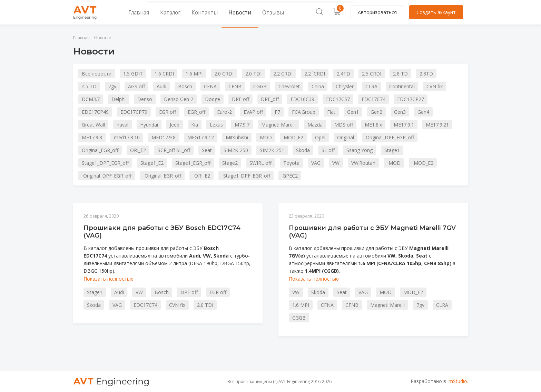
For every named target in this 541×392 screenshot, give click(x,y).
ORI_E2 (138, 150)
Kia (195, 125)
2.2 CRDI (283, 74)
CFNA (210, 86)
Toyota (291, 163)
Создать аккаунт (436, 12)
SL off (328, 150)
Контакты (191, 12)
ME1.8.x (373, 125)
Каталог (161, 12)
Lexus (216, 125)
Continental (402, 86)
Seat (207, 150)
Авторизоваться (377, 12)
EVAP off (253, 112)
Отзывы (249, 12)
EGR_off (196, 112)
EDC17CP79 (134, 112)
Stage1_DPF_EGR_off (105, 163)
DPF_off (270, 99)
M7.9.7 (242, 125)
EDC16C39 (302, 99)
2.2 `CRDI (315, 74)
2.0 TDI (253, 74)
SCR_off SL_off (174, 150)
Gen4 (423, 112)
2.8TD (426, 74)
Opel (320, 137)
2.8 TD (400, 74)
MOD (266, 137)
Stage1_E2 (152, 163)
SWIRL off (260, 163)
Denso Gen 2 (179, 99)
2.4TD (343, 74)
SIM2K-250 (236, 150)
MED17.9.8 (164, 137)
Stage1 (392, 150)
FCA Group (304, 112)
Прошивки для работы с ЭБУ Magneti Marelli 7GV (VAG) (372, 232)
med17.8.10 (127, 137)
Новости (221, 12)
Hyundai (149, 125)
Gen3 (400, 112)
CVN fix (435, 86)
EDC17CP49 (95, 112)
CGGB (260, 86)
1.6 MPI (194, 74)
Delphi (119, 99)
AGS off (136, 86)
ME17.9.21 (437, 125)
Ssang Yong (360, 150)
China (318, 86)
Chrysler (345, 86)
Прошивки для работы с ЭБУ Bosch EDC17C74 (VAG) (162, 232)
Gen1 (353, 112)
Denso (145, 99)
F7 (277, 112)
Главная (134, 12)
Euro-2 (224, 112)
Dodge (213, 99)
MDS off (344, 125)
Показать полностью (109, 279)
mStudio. (458, 381)
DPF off (240, 99)
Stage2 (230, 163)
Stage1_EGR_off (193, 163)
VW (336, 163)
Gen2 (376, 112)
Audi (161, 86)
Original (346, 137)
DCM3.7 (91, 99)
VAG (316, 163)
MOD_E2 (293, 137)
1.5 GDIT (133, 74)
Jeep (175, 125)
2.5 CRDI (372, 74)
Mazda (315, 125)
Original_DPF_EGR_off (390, 137)
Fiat (331, 112)
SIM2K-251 (272, 150)
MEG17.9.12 (201, 137)
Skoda (303, 150)
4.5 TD (89, 86)
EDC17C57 (338, 99)
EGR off (168, 112)
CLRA (371, 86)
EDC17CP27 (411, 99)
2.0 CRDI (224, 74)
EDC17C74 (373, 99)
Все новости (97, 74)
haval (122, 125)
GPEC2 (290, 176)
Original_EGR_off (100, 150)
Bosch (185, 86)
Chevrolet (289, 86)
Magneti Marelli (278, 125)
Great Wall (93, 125)
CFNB (235, 86)
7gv (112, 86)
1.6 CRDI (164, 74)
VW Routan (363, 163)
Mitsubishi (237, 137)
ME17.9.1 (404, 125)
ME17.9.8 (92, 137)
